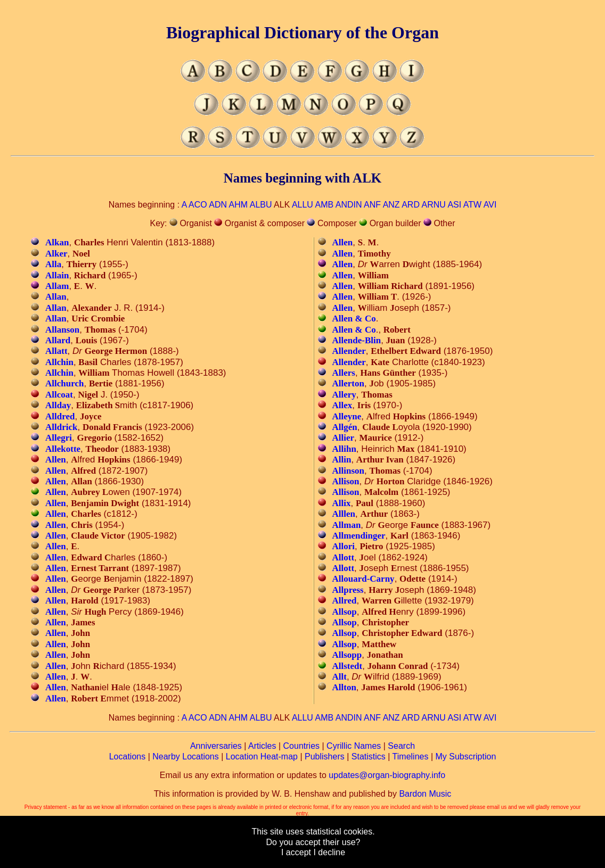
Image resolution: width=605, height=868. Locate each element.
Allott (344, 557)
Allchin (59, 362)
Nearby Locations (186, 757)
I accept (296, 852)
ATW (472, 205)
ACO (198, 205)
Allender (349, 351)
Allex (342, 405)
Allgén (345, 427)
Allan (56, 297)
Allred (345, 601)
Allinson (348, 471)
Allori (344, 546)
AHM (239, 205)
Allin (342, 460)
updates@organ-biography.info (387, 775)
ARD (411, 205)
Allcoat (59, 395)
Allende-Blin (357, 340)
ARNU (434, 205)
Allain (57, 275)
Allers (344, 373)
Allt (340, 677)
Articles (262, 746)
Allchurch (64, 383)
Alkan (57, 242)
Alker (56, 254)
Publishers (325, 757)
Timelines (411, 757)
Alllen (344, 514)
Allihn (344, 449)
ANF (372, 205)
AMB (324, 205)
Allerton (348, 383)
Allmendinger (359, 536)
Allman (347, 525)
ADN (218, 205)
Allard (58, 340)
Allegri (59, 438)
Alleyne (347, 416)
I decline (329, 852)
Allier (344, 438)
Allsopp (347, 655)
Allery (344, 395)
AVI (490, 205)
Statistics (369, 757)
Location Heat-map (262, 757)
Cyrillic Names (354, 746)
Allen (56, 460)
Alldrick (61, 427)
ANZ (391, 205)
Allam (57, 286)
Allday (58, 405)
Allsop (345, 612)
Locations (128, 757)
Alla (53, 264)
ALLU (302, 205)
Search (401, 746)
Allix (342, 503)
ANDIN (349, 205)
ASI (454, 205)
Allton (344, 687)
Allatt (56, 351)
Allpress (348, 590)
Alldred (60, 416)
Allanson (62, 330)
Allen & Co (354, 319)
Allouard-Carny (363, 579)
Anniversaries (216, 746)
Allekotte (63, 449)
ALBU (261, 205)
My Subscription (465, 757)
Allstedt (348, 666)
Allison (346, 481)
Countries (301, 746)
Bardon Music (425, 794)
